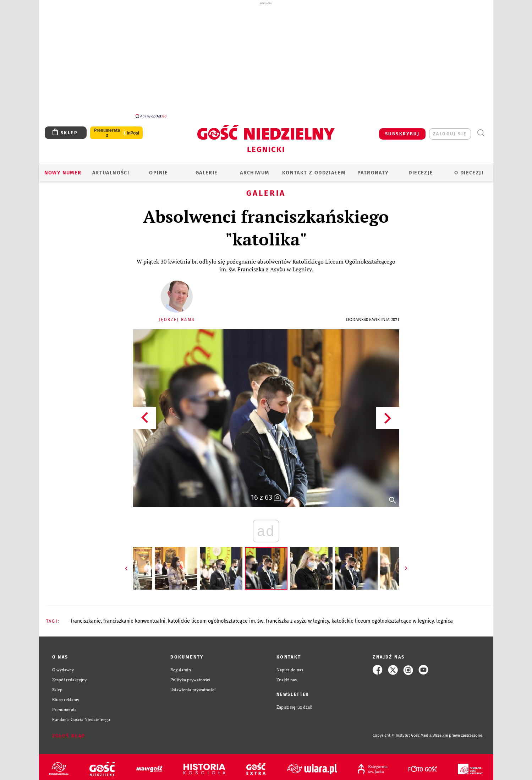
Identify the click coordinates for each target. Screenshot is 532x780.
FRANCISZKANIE (86, 617)
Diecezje (421, 169)
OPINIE (158, 169)
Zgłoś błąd (69, 732)
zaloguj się (450, 130)
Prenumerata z (107, 129)
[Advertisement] (266, 60)
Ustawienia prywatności (193, 686)
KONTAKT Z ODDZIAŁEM (314, 169)
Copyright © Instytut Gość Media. (403, 732)
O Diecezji (469, 169)
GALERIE (207, 169)
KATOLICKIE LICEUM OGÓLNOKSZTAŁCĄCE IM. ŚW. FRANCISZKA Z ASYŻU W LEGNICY (248, 617)
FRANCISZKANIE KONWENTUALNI (134, 617)
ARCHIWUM (254, 169)
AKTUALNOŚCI (111, 169)
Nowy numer (63, 169)
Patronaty (373, 169)
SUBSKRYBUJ (402, 130)
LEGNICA (445, 617)
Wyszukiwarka (481, 129)
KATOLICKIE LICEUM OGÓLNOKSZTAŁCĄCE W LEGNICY (383, 617)
